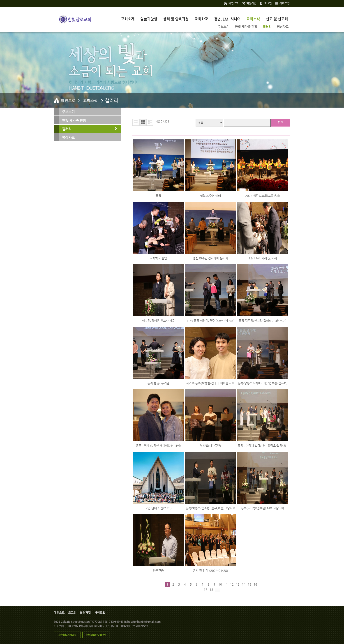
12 (232, 584)
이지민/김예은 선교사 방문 (158, 321)
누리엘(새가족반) (210, 446)
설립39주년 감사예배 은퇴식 (210, 258)
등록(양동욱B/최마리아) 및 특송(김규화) (263, 383)
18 (211, 590)
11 (226, 584)
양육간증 (158, 571)
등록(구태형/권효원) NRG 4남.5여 (263, 508)
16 (255, 584)
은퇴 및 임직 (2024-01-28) (210, 571)
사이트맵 (284, 3)
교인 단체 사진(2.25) (158, 508)
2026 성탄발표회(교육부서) (263, 196)
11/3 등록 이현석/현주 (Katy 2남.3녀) (210, 321)
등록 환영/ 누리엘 (158, 383)
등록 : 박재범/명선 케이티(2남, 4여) (158, 446)
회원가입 (251, 3)
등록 (158, 196)
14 (244, 584)
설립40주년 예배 (210, 196)
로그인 (268, 3)
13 (238, 584)
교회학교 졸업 (158, 258)
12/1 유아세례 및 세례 (263, 258)
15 (249, 584)
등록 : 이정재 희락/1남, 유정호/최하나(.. (263, 446)
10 (220, 584)
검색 (281, 123)
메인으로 (233, 3)
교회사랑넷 (142, 626)
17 (205, 590)
